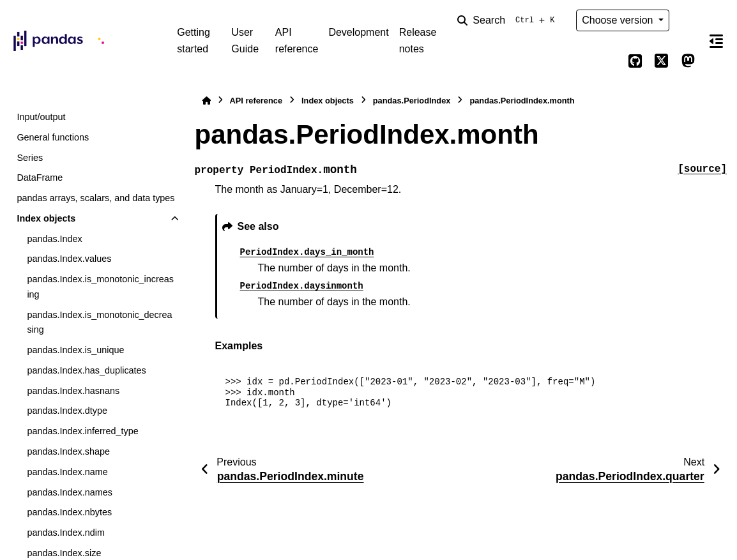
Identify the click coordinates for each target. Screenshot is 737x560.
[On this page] (717, 41)
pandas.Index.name (67, 472)
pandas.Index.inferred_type (82, 431)
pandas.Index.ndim (66, 533)
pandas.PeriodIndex (412, 101)
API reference (297, 41)
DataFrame (40, 178)
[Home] (206, 101)
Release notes (418, 41)
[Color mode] (688, 20)
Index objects (46, 218)
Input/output (41, 117)
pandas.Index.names (70, 492)
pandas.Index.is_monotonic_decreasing (99, 322)
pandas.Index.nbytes (69, 512)
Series (30, 158)
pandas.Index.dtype (67, 411)
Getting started (194, 41)
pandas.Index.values (69, 259)
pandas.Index (54, 239)
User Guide (245, 41)
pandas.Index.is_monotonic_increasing (100, 287)
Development (358, 32)
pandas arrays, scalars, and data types (95, 198)
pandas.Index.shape (68, 451)
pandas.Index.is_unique (75, 350)
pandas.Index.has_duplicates (86, 370)
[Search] (508, 20)
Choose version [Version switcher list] (619, 20)
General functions (53, 137)
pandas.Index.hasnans (73, 391)
